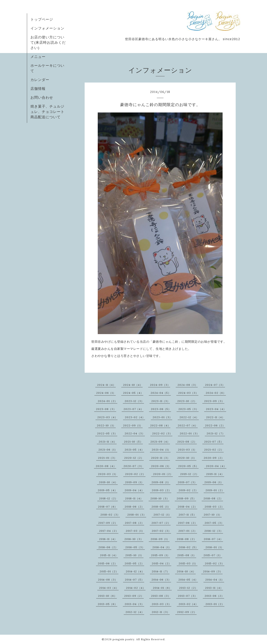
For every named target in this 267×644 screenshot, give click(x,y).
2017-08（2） (134, 523)
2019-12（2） (189, 474)
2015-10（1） (134, 555)
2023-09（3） (214, 401)
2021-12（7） (216, 433)
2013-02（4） (188, 604)
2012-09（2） (187, 612)
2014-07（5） (134, 580)
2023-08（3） (106, 409)
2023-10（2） (187, 401)
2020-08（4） (106, 466)
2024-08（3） (188, 385)
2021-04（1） (161, 450)
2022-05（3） (107, 433)
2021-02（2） (214, 450)
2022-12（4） (189, 417)
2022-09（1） (133, 425)
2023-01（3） (162, 417)
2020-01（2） (163, 474)
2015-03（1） (188, 563)
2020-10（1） (187, 458)
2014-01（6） (162, 588)
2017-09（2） (108, 523)
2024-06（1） (106, 393)
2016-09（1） (160, 539)
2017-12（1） (162, 515)
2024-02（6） (216, 393)
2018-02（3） (110, 515)
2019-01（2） (215, 490)
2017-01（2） (188, 531)
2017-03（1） (135, 531)
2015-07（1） (213, 555)
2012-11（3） (161, 612)
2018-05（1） (161, 507)
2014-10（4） (186, 571)
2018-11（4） (134, 498)
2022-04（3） (135, 433)
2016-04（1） (162, 547)
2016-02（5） (188, 547)
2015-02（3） (215, 563)
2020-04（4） (216, 466)
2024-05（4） (133, 393)
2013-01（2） (215, 604)
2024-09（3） (160, 385)
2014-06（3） (161, 580)
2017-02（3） (161, 531)
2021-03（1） (187, 450)
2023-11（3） (161, 401)
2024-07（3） (215, 385)
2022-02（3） (162, 433)
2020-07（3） (134, 466)
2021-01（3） (107, 458)
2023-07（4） (133, 409)
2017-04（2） (109, 531)
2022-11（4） (215, 417)
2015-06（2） (108, 563)
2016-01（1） (215, 547)
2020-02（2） (135, 474)
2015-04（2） (161, 563)
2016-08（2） (187, 539)
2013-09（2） (134, 596)
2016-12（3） (214, 531)
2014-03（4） (109, 588)
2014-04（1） (215, 580)
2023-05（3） (188, 409)
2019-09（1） (134, 482)
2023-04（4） (216, 409)
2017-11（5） (187, 515)
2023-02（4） (135, 417)
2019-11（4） (215, 474)
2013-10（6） (107, 596)
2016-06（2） (108, 547)
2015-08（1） (187, 555)
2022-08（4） (160, 425)
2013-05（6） (108, 604)
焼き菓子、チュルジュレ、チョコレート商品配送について (47, 112)
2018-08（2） (213, 498)
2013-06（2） (214, 596)
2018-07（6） (108, 507)
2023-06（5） (161, 409)
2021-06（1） (108, 450)
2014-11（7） (161, 571)
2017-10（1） (213, 515)
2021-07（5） (214, 442)
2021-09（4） (160, 442)
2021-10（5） (133, 442)
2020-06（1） (161, 466)
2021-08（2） (187, 442)
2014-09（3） (213, 571)
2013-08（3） (161, 596)
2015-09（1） (160, 555)
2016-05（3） (135, 547)
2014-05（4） (188, 580)
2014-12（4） (135, 571)
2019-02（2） (188, 490)
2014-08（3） (108, 580)
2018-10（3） (160, 498)
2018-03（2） (214, 507)
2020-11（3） (160, 458)
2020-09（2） (214, 458)
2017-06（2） (188, 523)
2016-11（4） (108, 539)
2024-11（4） (106, 385)
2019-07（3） (187, 482)
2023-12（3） (134, 401)
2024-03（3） (188, 393)
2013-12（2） (188, 588)
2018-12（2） (108, 498)
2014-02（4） (136, 588)
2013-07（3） (188, 596)
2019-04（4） (134, 490)
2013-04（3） (134, 604)
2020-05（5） (188, 466)
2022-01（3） (189, 433)
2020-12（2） (134, 458)
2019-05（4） (108, 490)
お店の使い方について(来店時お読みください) (48, 42)
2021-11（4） (108, 442)
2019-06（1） (214, 482)
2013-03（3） (161, 604)
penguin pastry (124, 639)
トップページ (42, 19)
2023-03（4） (107, 417)
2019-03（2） (161, 490)
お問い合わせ (42, 97)
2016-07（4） (213, 539)
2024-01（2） (108, 401)
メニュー (38, 57)
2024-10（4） (133, 385)
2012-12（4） (135, 612)
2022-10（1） (106, 425)
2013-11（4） (214, 588)
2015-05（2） (134, 563)
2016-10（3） (134, 539)
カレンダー (40, 80)
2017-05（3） (214, 523)
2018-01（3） (137, 515)
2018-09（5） (186, 498)
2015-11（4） (109, 555)
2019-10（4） (108, 482)
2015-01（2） (109, 571)
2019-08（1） (161, 482)
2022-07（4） (188, 425)
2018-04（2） (187, 507)
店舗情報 (38, 89)
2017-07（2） (161, 523)
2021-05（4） (134, 450)
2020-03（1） (108, 474)
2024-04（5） (161, 393)
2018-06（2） (134, 507)
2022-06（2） (215, 425)
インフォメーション (47, 28)
